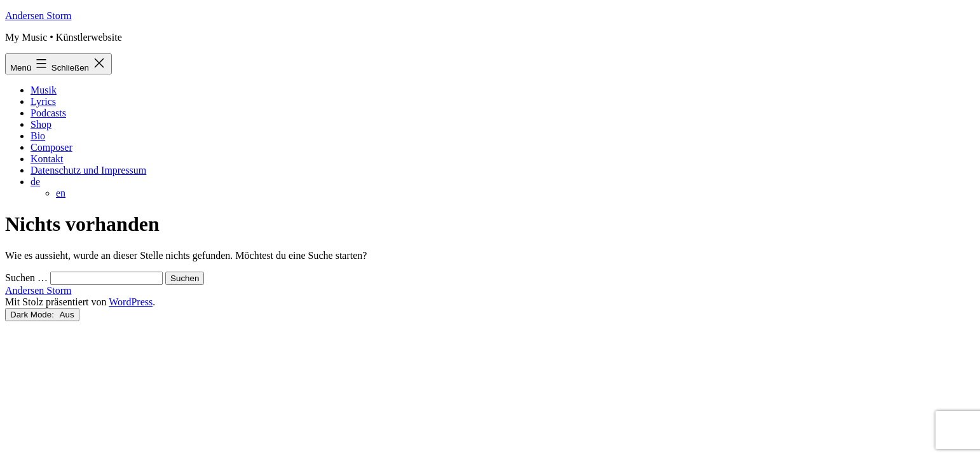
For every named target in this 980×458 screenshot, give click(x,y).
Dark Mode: (42, 315)
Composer (51, 147)
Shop (41, 124)
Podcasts (48, 113)
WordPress (131, 302)
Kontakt (47, 159)
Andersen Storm (38, 16)
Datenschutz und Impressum (88, 170)
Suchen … (26, 278)
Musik (44, 90)
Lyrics (43, 101)
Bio (38, 136)
